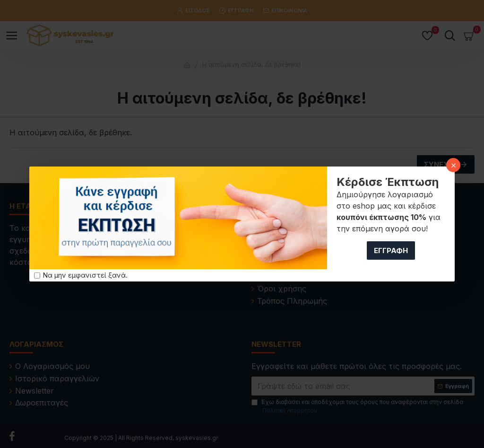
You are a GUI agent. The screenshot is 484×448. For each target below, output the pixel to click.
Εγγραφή (391, 250)
